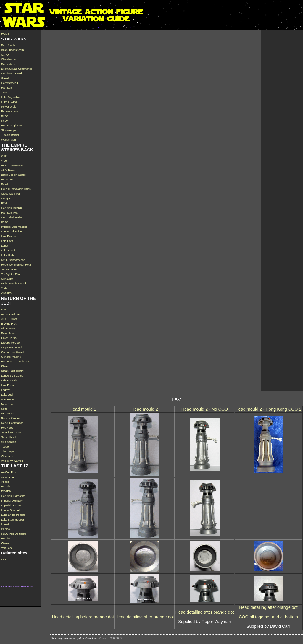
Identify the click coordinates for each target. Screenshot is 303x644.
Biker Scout (8, 333)
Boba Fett (7, 180)
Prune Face (8, 414)
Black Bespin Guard (13, 175)
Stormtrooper (9, 130)
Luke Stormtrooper (13, 520)
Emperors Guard (11, 347)
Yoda (4, 288)
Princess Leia (9, 111)
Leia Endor (8, 385)
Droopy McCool (11, 343)
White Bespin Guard (14, 284)
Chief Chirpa (9, 338)
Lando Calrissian (12, 232)
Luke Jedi (7, 395)
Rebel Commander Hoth (16, 265)
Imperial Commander (14, 227)
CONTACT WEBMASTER (17, 586)
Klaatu (5, 366)
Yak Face (7, 548)
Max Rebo (8, 399)
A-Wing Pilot (9, 472)
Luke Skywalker (11, 97)
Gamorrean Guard (12, 352)
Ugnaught (7, 279)
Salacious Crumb (12, 432)
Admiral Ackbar (11, 314)
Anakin (5, 482)
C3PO (5, 55)
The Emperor (9, 451)
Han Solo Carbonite (13, 496)
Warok (5, 543)
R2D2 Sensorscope (13, 260)
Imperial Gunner (11, 505)
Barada (6, 487)
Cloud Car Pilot (11, 194)
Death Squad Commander (17, 69)
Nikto (4, 409)
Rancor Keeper (11, 418)
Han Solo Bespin (12, 208)
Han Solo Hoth (10, 213)
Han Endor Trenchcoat (15, 362)
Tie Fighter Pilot (11, 274)
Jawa (4, 92)
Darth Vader (9, 64)
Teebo (5, 447)
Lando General (10, 510)
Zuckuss (6, 293)
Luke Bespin (9, 251)
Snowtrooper (9, 269)
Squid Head (8, 437)
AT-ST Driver (9, 319)
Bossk (5, 184)
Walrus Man (9, 140)
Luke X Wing (9, 102)
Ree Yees (7, 428)
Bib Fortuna (8, 328)
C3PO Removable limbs (16, 189)
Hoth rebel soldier (12, 217)
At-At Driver (8, 170)
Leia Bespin (8, 236)
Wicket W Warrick (12, 461)
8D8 (4, 310)
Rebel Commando (12, 423)
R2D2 (5, 116)
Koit (4, 560)
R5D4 (5, 121)
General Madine (11, 357)
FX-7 (4, 203)
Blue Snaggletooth (12, 50)
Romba (6, 539)
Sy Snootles (9, 442)
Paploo (5, 529)
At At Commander (12, 165)
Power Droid (9, 107)
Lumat (5, 524)
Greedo (6, 78)
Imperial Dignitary (12, 501)
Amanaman (8, 477)
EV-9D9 (6, 491)
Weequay (7, 456)
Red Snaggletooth (12, 126)
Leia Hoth (7, 241)
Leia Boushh (9, 380)
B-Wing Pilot (9, 324)
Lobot (5, 246)
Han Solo (7, 88)
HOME (5, 34)
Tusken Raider (10, 135)
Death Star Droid (12, 74)
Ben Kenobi (8, 45)
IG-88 (5, 222)
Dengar (6, 199)
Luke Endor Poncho (13, 515)
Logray (5, 390)
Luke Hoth (8, 255)
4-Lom (5, 161)
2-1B (4, 156)
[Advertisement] (282, 119)
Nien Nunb (8, 404)
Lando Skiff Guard (12, 376)
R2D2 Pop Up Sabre (14, 534)
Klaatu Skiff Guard (12, 371)
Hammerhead (10, 83)
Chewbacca (8, 59)
